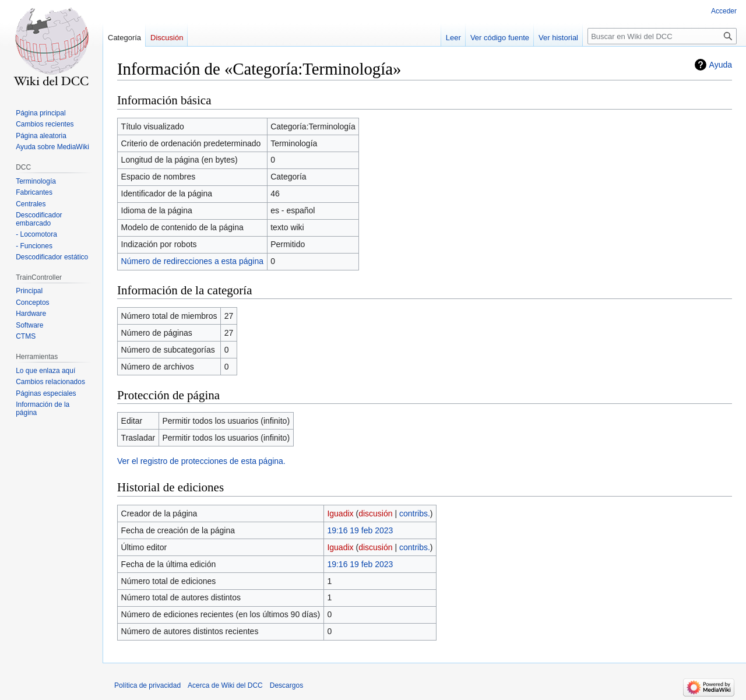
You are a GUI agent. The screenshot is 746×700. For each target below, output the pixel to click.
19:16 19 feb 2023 (360, 530)
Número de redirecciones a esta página (192, 261)
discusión (375, 513)
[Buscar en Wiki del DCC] (662, 36)
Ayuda (721, 65)
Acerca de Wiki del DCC (225, 685)
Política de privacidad (147, 685)
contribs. (415, 513)
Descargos (286, 685)
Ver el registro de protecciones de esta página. (201, 461)
